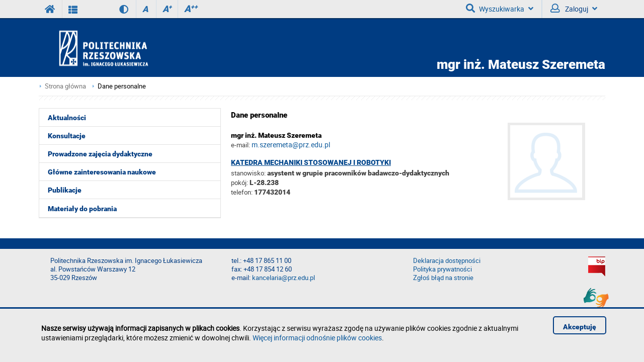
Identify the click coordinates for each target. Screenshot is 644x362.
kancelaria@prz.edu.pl (284, 278)
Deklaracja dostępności (447, 261)
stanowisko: (248, 173)
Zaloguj (574, 9)
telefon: (242, 192)
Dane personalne (122, 86)
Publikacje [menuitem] (65, 190)
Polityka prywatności (442, 269)
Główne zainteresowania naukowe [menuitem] (102, 172)
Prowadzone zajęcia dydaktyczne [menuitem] (100, 154)
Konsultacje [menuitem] (67, 136)
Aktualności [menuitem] (67, 118)
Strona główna (65, 86)
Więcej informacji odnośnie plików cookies (317, 338)
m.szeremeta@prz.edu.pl (291, 145)
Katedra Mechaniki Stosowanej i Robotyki (311, 162)
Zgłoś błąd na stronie (443, 278)
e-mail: (240, 145)
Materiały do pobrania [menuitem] (82, 209)
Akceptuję (580, 327)
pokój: (240, 183)
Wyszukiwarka (500, 9)
